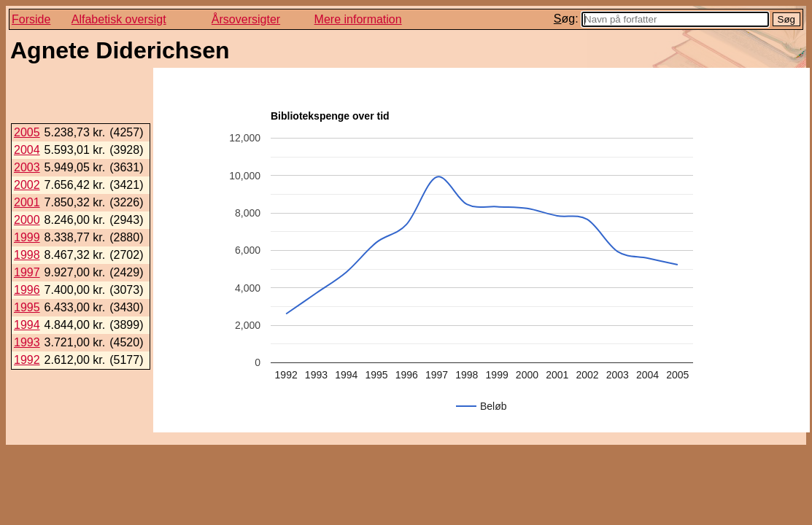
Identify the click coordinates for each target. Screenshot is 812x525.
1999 (27, 237)
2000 (27, 220)
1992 (27, 360)
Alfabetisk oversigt (119, 19)
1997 (27, 272)
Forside (31, 19)
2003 (27, 167)
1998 (27, 255)
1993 (27, 342)
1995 (27, 307)
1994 (27, 325)
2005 (27, 132)
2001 (27, 202)
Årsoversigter (246, 19)
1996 (27, 290)
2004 (27, 150)
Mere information (358, 19)
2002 (27, 185)
